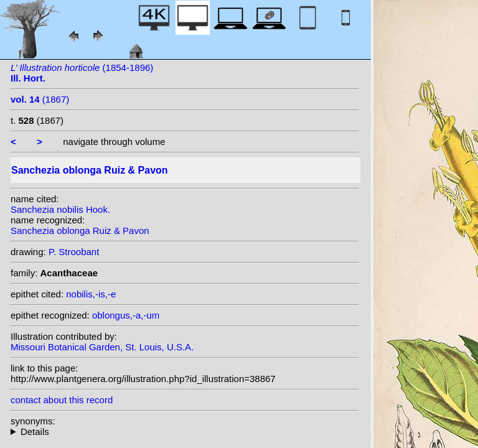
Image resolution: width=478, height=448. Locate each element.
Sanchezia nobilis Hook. (60, 209)
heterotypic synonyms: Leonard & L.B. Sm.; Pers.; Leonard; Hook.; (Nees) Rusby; (185, 432)
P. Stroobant (74, 252)
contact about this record (62, 400)
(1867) (40, 99)
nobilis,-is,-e (91, 294)
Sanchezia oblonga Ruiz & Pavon (80, 231)
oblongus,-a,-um (126, 315)
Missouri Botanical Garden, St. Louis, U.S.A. (102, 347)
